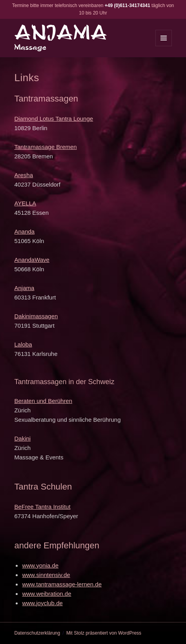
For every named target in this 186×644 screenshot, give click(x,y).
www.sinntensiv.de (46, 575)
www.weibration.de (46, 594)
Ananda (24, 231)
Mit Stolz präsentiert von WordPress (104, 633)
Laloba (23, 344)
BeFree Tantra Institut (42, 507)
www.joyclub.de (42, 603)
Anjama (24, 288)
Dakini (22, 438)
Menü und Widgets (164, 46)
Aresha (24, 175)
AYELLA (25, 203)
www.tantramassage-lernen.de (62, 584)
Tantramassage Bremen (45, 147)
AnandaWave (32, 260)
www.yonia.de (40, 565)
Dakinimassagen (36, 316)
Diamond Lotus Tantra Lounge (54, 119)
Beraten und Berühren (43, 401)
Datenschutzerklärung (37, 633)
